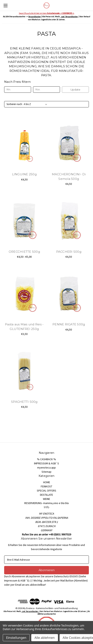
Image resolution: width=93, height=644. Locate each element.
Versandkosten (35, 17)
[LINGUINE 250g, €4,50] (24, 144)
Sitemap (46, 472)
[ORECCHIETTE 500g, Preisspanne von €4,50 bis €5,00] (24, 221)
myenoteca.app (46, 468)
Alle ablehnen (45, 638)
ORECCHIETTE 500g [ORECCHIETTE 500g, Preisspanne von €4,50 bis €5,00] (24, 252)
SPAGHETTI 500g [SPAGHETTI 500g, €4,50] (24, 402)
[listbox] (36, 104)
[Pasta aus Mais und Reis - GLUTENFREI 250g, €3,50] (24, 294)
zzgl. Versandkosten (69, 17)
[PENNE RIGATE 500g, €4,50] (69, 294)
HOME (47, 482)
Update (75, 90)
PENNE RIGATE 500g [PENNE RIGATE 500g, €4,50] (69, 324)
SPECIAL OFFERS (46, 491)
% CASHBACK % (46, 459)
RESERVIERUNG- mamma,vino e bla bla (46, 503)
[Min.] (18, 90)
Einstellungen (16, 638)
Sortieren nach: (15, 104)
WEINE (46, 499)
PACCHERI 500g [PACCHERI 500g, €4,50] (69, 252)
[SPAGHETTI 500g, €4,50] (24, 371)
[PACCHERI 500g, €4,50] (69, 221)
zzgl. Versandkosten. (30, 611)
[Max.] (46, 90)
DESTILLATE (46, 495)
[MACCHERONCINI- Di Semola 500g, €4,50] (69, 144)
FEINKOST (46, 486)
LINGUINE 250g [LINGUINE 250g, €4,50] (24, 174)
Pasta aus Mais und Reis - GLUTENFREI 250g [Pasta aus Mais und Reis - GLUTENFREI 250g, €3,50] (24, 327)
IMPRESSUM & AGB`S (46, 463)
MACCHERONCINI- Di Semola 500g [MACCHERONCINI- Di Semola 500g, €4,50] (69, 176)
